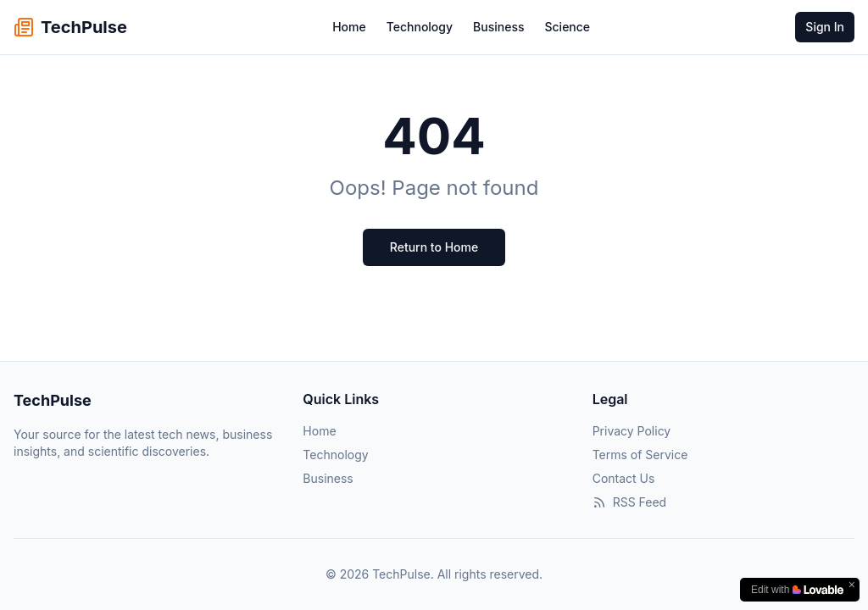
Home (349, 27)
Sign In (825, 27)
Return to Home (434, 247)
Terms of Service (640, 455)
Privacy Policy (632, 431)
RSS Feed (630, 502)
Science (567, 27)
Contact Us (624, 478)
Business (498, 27)
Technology (420, 27)
